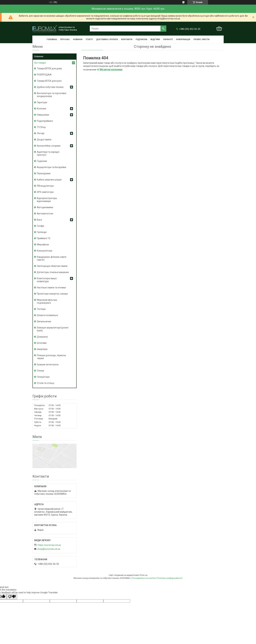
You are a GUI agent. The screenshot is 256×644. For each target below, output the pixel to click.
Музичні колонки (111, 69)
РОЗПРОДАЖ (44, 75)
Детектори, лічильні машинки (53, 272)
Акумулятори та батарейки (52, 167)
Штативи (42, 343)
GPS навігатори (45, 192)
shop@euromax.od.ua (49, 549)
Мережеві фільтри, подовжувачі (47, 301)
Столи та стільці (46, 383)
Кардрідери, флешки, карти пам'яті (52, 258)
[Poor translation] (12, 597)
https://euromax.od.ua (49, 545)
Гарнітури (42, 102)
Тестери (41, 309)
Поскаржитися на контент (144, 578)
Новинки (39, 56)
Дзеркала (42, 337)
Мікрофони (43, 244)
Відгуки (155, 39)
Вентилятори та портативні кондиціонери (52, 95)
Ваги (39, 220)
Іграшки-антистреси (48, 364)
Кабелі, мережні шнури (49, 180)
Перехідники (44, 173)
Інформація (183, 39)
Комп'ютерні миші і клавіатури (47, 280)
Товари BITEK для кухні (49, 81)
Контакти (127, 39)
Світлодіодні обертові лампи (52, 266)
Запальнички (44, 321)
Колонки (41, 109)
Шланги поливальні (47, 315)
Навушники (43, 115)
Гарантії (168, 39)
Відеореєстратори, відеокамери (47, 200)
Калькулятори (45, 251)
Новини (78, 39)
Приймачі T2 (44, 238)
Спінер (40, 371)
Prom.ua (144, 575)
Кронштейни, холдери (49, 146)
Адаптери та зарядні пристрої (48, 153)
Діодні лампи (44, 140)
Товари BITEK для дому (49, 68)
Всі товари (40, 63)
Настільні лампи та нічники (51, 288)
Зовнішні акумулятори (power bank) (53, 329)
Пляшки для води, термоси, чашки (52, 357)
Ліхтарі (41, 133)
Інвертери (42, 349)
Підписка (141, 39)
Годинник (42, 161)
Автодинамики (45, 207)
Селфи (40, 226)
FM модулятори (45, 186)
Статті (89, 39)
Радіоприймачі (45, 121)
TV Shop (41, 127)
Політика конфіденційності (170, 578)
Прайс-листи (201, 39)
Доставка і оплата (107, 39)
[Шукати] (163, 29)
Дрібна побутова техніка (50, 87)
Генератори (43, 377)
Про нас (65, 39)
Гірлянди (42, 232)
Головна (52, 39)
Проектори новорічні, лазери (52, 294)
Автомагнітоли (45, 214)
